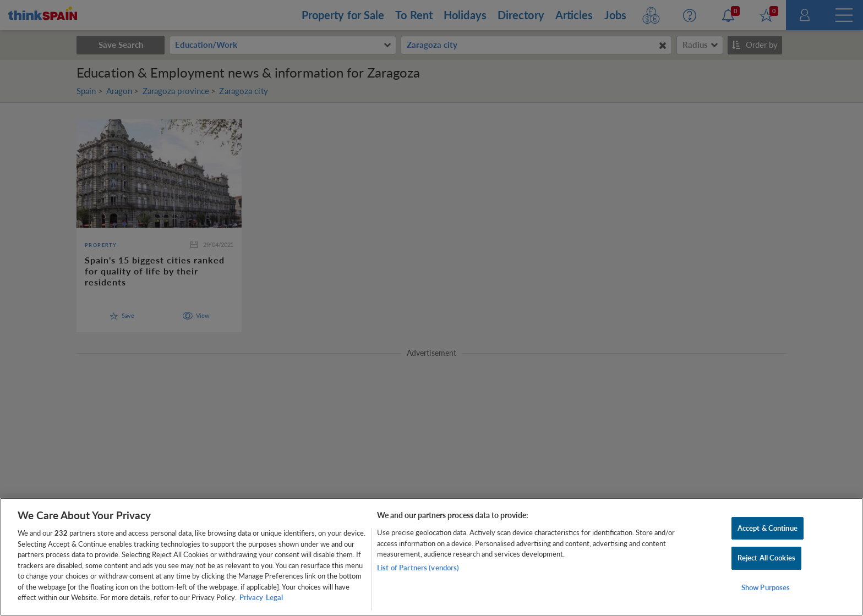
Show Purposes (766, 587)
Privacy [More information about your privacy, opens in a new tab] (251, 597)
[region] (431, 557)
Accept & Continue (768, 528)
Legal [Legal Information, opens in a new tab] (274, 597)
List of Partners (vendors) (418, 568)
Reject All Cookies (766, 558)
